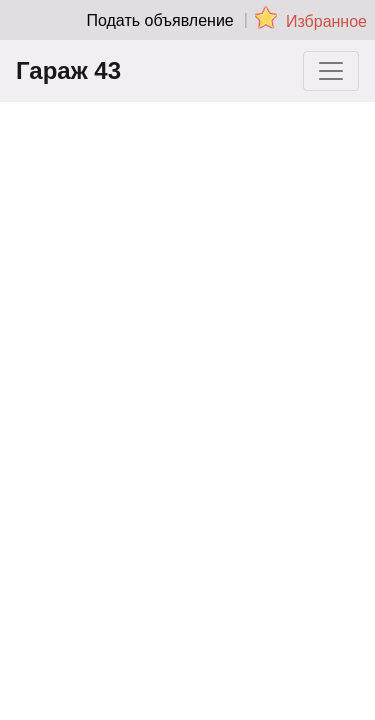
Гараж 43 (68, 70)
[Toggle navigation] (331, 71)
